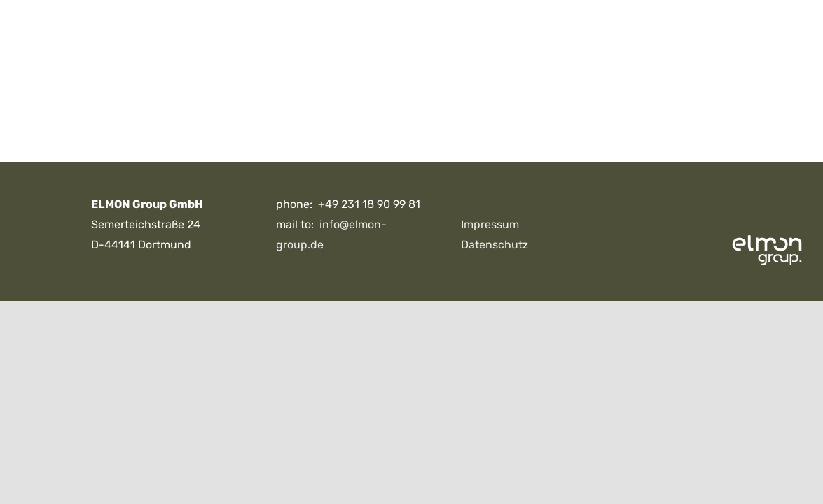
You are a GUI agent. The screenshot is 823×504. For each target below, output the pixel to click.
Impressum (490, 224)
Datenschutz (495, 245)
